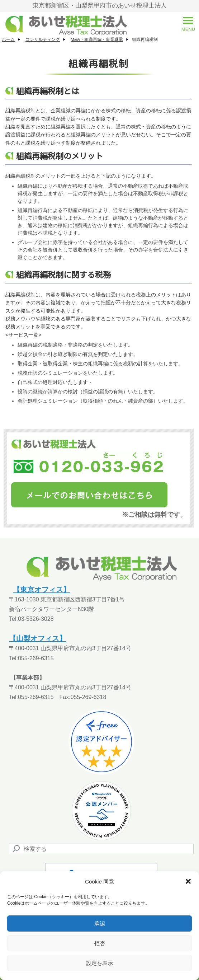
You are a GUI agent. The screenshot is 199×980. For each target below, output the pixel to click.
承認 (100, 923)
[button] (188, 881)
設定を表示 (99, 963)
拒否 (100, 943)
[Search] (101, 849)
